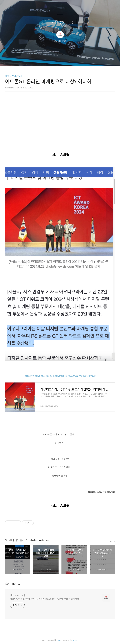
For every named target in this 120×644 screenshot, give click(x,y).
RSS (65, 60)
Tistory (76, 640)
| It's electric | (60, 22)
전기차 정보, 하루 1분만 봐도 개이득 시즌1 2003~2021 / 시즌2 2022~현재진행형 (44, 599)
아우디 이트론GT (14, 76)
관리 (75, 60)
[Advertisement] (60, 120)
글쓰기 (45, 60)
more (113, 541)
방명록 (55, 60)
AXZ (59, 640)
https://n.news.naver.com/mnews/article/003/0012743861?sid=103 (60, 376)
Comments (13, 584)
